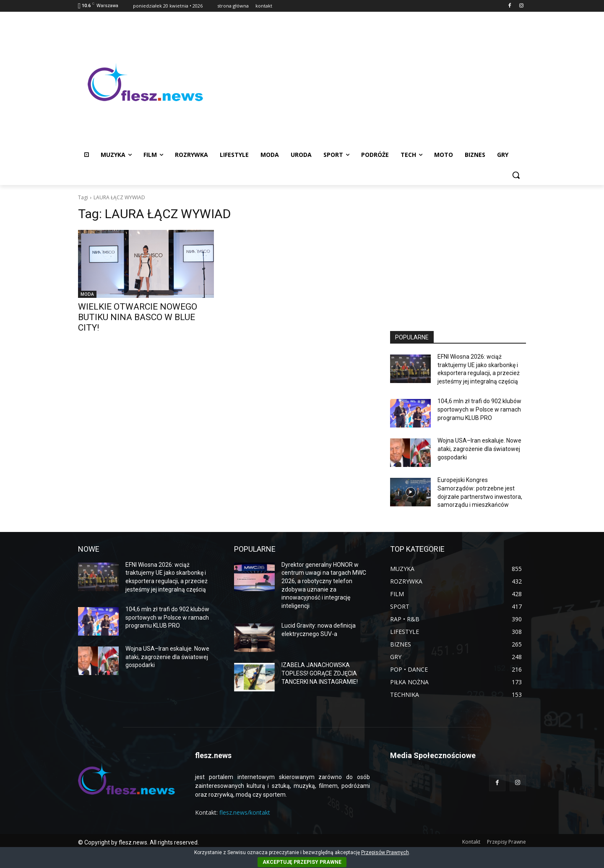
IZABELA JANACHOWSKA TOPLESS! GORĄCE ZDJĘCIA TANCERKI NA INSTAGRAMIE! (320, 673)
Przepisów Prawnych (385, 852)
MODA (87, 294)
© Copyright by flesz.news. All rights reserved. (138, 842)
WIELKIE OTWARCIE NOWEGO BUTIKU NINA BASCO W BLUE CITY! (138, 317)
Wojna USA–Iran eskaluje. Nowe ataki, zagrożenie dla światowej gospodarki (479, 449)
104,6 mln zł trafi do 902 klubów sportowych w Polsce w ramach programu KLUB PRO (479, 409)
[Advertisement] (369, 82)
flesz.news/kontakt (245, 812)
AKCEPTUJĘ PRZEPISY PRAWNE (302, 862)
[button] (516, 175)
